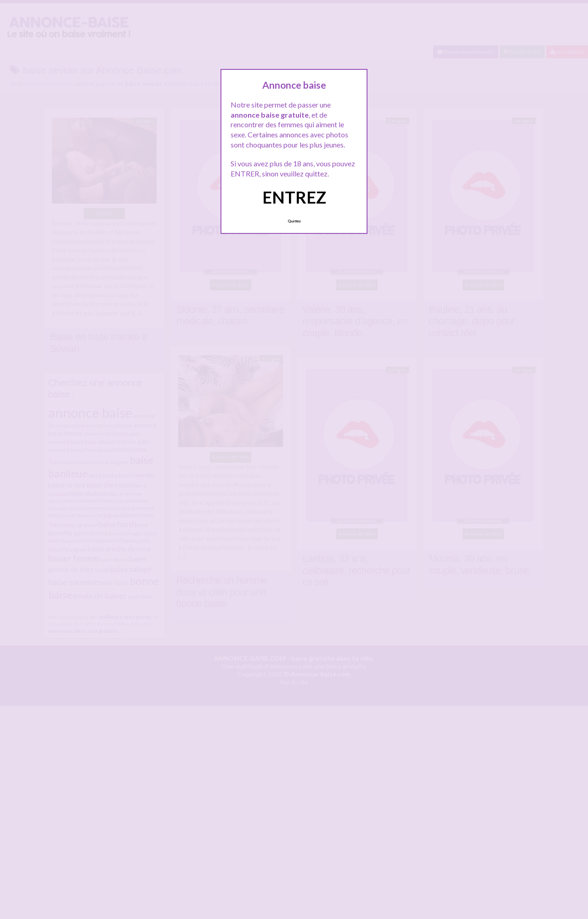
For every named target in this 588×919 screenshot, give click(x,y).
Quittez (294, 221)
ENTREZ (294, 197)
